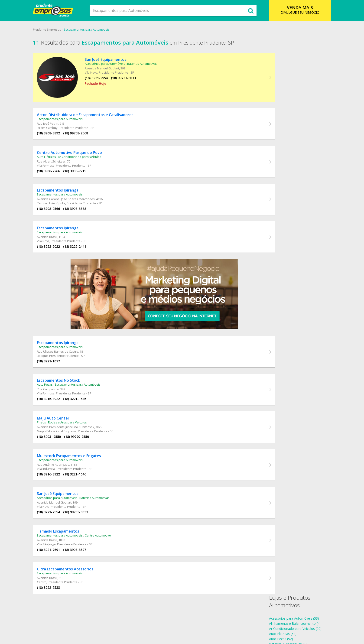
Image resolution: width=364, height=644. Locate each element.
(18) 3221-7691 (59, 557)
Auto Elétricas (57, 150)
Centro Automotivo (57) (281, 94)
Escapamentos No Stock (69, 381)
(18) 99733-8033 (117, 79)
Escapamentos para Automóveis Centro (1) (296, 159)
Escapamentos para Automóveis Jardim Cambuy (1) (302, 169)
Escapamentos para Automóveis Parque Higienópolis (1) (306, 174)
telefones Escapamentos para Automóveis (295, 228)
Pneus (52, 424)
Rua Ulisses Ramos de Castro (68, 350)
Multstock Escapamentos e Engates (79, 460)
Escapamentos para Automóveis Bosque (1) (296, 154)
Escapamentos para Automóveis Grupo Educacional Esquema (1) (312, 164)
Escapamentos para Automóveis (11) (291, 99)
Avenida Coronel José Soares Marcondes (76, 194)
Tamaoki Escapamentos (68, 539)
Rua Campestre (58, 390)
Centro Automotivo (108, 543)
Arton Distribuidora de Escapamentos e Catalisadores (96, 106)
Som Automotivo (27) (279, 120)
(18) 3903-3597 (85, 557)
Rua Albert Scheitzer (62, 154)
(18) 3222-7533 (59, 597)
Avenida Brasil (57, 233)
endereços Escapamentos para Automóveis (296, 233)
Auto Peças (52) (275, 84)
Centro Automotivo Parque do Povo (80, 145)
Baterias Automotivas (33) (283, 89)
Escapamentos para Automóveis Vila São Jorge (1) (301, 194)
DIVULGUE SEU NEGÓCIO (292, 10)
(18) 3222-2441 (85, 243)
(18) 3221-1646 (85, 399)
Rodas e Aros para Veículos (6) (286, 115)
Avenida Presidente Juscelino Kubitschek (76, 429)
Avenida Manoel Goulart (96, 70)
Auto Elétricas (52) (277, 79)
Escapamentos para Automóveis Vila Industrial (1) (301, 184)
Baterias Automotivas (136, 65)
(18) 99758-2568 (86, 124)
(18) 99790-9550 (87, 439)
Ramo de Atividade (163, 622)
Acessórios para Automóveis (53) (288, 64)
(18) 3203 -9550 (59, 439)
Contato (222, 622)
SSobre (113, 622)
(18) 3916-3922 (59, 399)
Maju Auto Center (64, 420)
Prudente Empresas (57, 30)
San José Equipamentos (99, 61)
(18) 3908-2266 (59, 164)
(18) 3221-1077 (59, 360)
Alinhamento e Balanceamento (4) (289, 69)
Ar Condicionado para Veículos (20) (289, 74)
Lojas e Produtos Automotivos (284, 47)
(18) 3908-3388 (85, 203)
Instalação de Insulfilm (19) (283, 105)
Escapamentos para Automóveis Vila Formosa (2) (301, 179)
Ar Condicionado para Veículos (90, 150)
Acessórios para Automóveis (99, 65)
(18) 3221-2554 (90, 79)
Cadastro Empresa (197, 622)
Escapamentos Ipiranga (68, 185)
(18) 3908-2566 (59, 203)
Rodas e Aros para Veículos (78, 424)
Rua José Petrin (58, 115)
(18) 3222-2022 (59, 243)
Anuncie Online (244, 622)
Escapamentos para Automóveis (96, 30)
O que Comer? (133, 622)
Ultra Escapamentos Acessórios (76, 578)
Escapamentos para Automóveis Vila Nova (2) (298, 189)
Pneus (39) (271, 110)
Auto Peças (55, 385)
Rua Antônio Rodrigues (63, 468)
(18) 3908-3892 (59, 124)
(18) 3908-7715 (85, 164)
